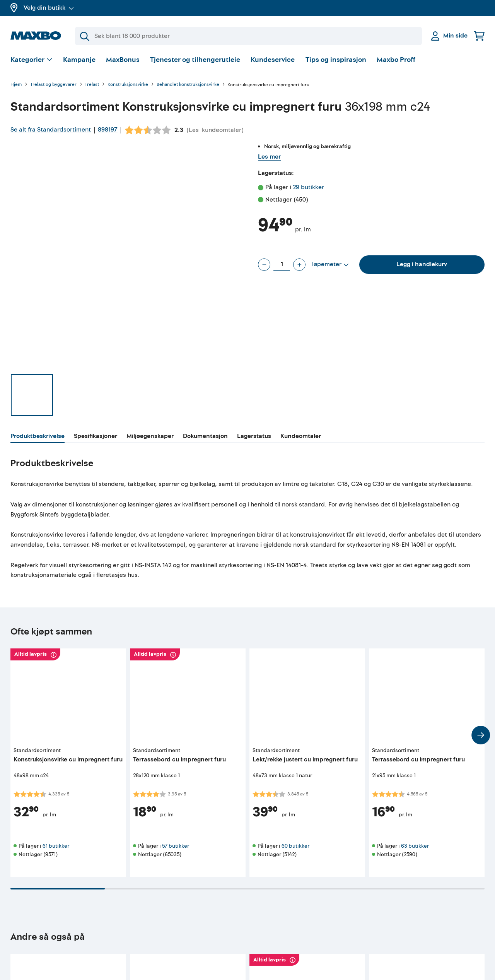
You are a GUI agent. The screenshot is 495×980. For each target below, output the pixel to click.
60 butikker (295, 846)
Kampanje (79, 60)
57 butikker (176, 846)
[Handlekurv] (479, 36)
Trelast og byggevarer (53, 85)
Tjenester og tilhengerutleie (195, 60)
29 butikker (308, 187)
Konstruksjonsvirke (128, 85)
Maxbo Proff (396, 60)
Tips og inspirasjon (336, 60)
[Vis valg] (32, 60)
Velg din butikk (49, 8)
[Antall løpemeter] (282, 265)
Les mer (269, 157)
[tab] (38, 437)
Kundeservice (273, 60)
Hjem (16, 85)
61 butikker (56, 846)
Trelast (92, 85)
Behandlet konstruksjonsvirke (188, 85)
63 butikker (415, 846)
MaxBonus (123, 60)
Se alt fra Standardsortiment (51, 130)
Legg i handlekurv (422, 264)
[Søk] (248, 36)
